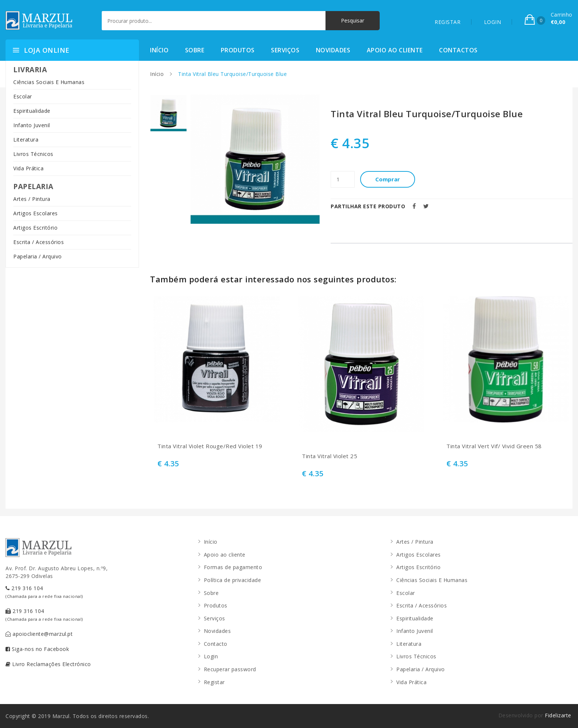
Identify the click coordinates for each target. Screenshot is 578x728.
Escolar (23, 96)
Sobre (195, 50)
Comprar (388, 179)
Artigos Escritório (35, 228)
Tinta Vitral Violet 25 (330, 456)
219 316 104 (44, 592)
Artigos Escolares (36, 213)
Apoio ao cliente (395, 50)
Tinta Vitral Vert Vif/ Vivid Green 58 (494, 446)
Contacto (216, 644)
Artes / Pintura (32, 199)
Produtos (238, 50)
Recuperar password (230, 669)
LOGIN (493, 22)
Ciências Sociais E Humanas (49, 82)
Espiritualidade (32, 111)
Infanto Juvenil (32, 125)
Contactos (458, 50)
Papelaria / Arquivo (38, 256)
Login (211, 656)
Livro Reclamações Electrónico (48, 664)
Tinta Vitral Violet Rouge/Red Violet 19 (210, 446)
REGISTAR (448, 22)
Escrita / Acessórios (39, 242)
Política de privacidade (233, 580)
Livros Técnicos (33, 154)
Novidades (333, 50)
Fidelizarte (558, 715)
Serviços (285, 50)
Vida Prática (28, 168)
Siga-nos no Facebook (37, 649)
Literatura (26, 140)
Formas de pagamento (233, 567)
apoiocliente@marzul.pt (39, 634)
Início (159, 50)
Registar (214, 682)
